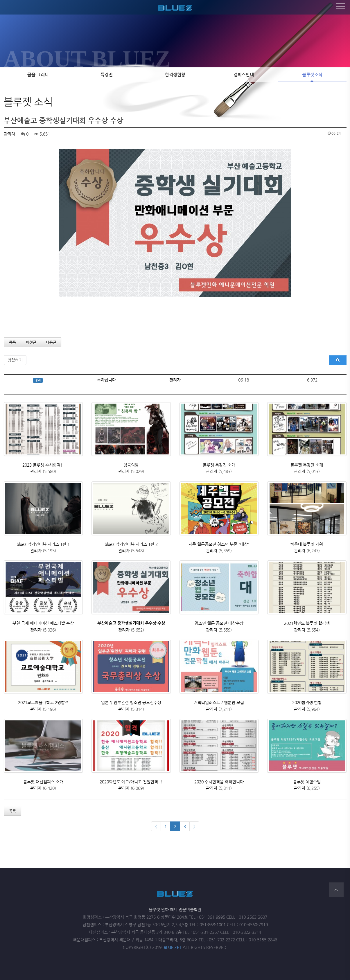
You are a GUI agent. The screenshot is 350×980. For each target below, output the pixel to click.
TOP (336, 890)
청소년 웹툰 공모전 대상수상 (219, 623)
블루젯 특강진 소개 (219, 465)
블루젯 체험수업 (307, 782)
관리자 (9, 134)
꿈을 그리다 (38, 75)
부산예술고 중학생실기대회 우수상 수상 (131, 623)
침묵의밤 (131, 465)
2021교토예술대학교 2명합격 (43, 702)
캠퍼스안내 (244, 75)
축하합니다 (106, 380)
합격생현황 (175, 75)
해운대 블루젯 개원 (307, 544)
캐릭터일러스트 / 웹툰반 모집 (219, 702)
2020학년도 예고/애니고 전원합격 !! (131, 782)
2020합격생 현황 (307, 702)
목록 (12, 342)
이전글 (31, 342)
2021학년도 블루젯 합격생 (307, 623)
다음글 (51, 342)
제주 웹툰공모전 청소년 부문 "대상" (219, 544)
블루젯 (175, 7)
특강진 (107, 75)
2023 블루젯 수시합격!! (43, 465)
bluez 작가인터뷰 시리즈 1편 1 (43, 544)
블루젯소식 (312, 75)
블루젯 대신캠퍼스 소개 (43, 782)
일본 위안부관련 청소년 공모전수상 (131, 702)
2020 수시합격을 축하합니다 (219, 782)
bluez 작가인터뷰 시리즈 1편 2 (131, 544)
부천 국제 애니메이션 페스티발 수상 (43, 623)
